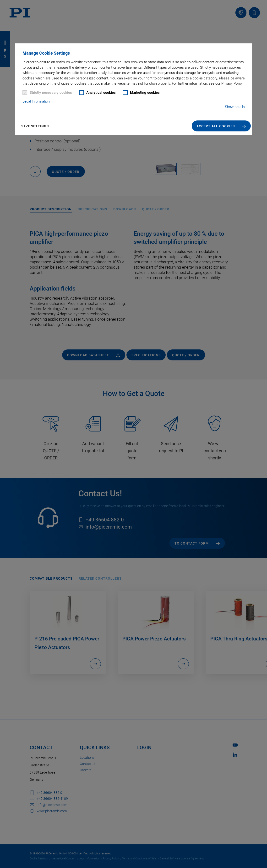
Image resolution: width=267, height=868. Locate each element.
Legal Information (36, 101)
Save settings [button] (35, 126)
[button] (221, 126)
